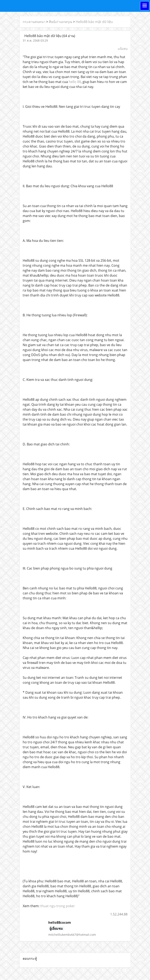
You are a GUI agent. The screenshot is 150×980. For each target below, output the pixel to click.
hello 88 (75, 82)
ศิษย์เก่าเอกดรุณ (61, 22)
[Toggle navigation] (145, 6)
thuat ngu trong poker (58, 906)
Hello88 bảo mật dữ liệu (94, 22)
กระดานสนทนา (34, 22)
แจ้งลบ (123, 49)
